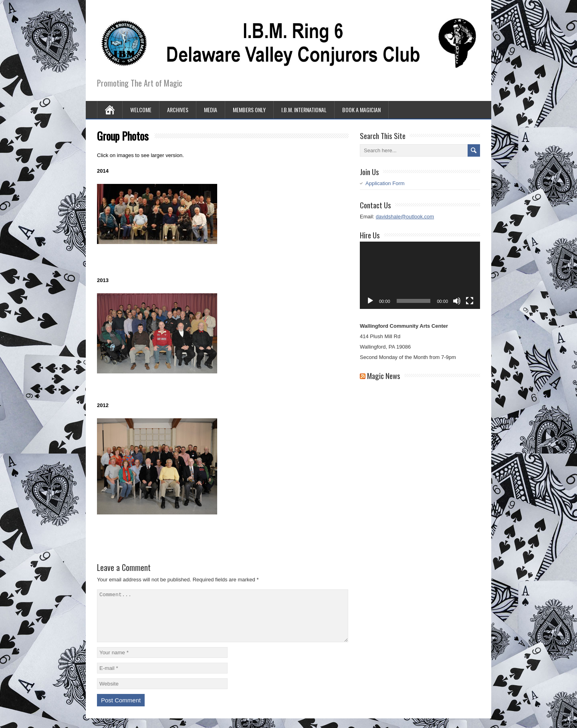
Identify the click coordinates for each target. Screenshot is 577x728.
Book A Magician (361, 110)
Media (211, 110)
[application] (420, 275)
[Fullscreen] (470, 301)
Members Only (249, 110)
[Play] (370, 301)
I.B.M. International (304, 110)
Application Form (385, 183)
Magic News (384, 375)
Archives (178, 110)
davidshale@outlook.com (405, 217)
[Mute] (457, 301)
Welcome (141, 110)
